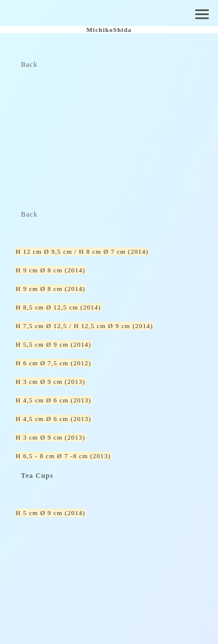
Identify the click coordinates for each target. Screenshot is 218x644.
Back (29, 64)
